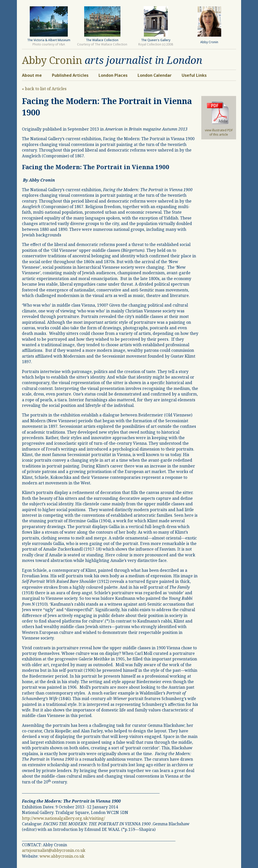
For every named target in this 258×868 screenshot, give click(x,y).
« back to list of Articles (44, 89)
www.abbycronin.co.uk (62, 856)
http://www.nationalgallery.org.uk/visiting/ (63, 818)
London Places (113, 75)
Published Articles (70, 75)
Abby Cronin (52, 60)
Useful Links (194, 75)
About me (32, 75)
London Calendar (155, 75)
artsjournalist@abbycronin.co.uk (54, 850)
